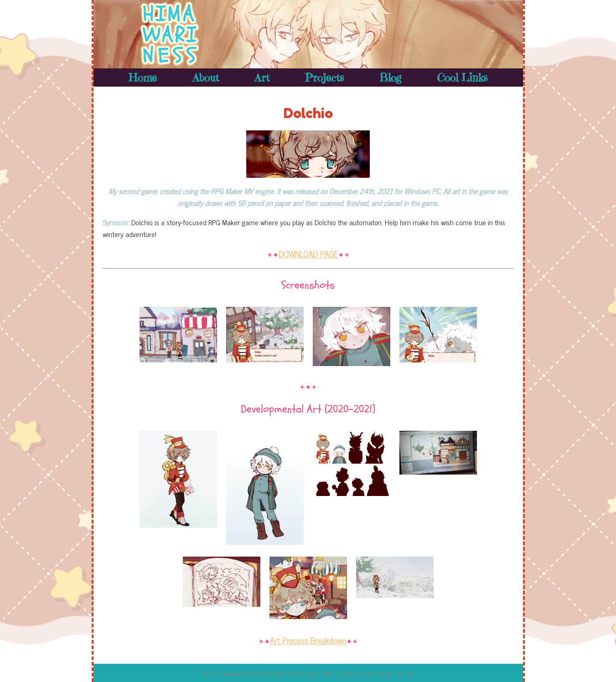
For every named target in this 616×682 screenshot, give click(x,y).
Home (143, 77)
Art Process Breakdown (308, 641)
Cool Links (462, 77)
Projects (324, 77)
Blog (390, 77)
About (206, 77)
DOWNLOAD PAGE (308, 254)
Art (262, 77)
